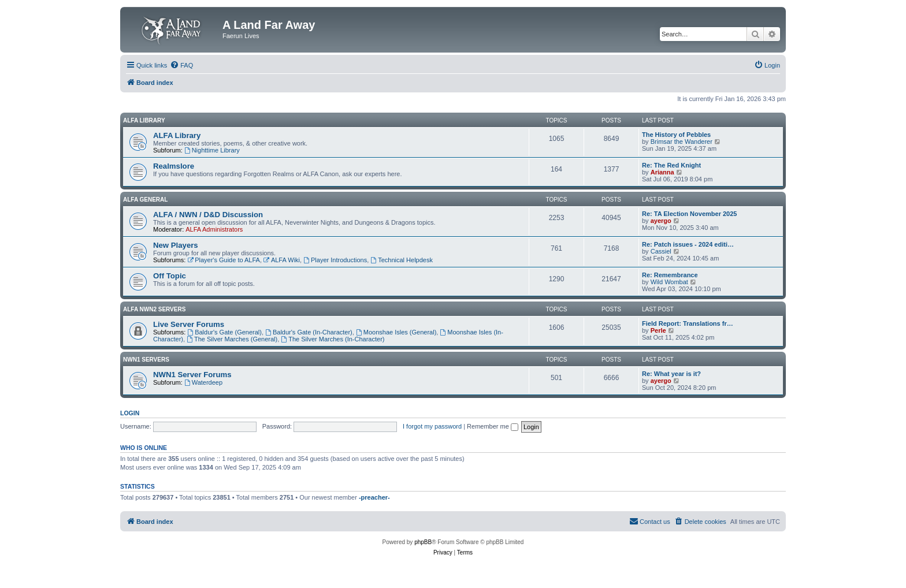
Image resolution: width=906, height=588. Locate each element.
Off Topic (170, 276)
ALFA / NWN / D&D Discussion (208, 215)
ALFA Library (144, 120)
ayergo (661, 221)
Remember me (493, 426)
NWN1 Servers (146, 360)
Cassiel (661, 251)
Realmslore (174, 166)
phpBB (423, 542)
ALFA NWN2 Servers (154, 309)
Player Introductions (335, 260)
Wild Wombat (669, 282)
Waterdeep (203, 382)
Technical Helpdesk (402, 260)
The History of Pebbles (676, 135)
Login (130, 413)
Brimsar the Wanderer (682, 142)
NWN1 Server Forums (192, 375)
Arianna (662, 172)
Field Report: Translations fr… (688, 323)
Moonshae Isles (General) (396, 332)
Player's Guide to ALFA (224, 260)
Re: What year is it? (671, 374)
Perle (658, 330)
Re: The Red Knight (671, 165)
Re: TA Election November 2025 (689, 214)
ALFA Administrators (214, 229)
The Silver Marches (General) (232, 339)
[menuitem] (181, 65)
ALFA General (145, 200)
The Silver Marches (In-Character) (333, 339)
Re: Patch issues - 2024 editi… (688, 244)
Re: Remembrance (670, 275)
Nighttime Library (212, 150)
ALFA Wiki (282, 260)
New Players (176, 245)
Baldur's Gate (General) (224, 332)
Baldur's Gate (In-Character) (309, 332)
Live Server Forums (189, 324)
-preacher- (374, 497)
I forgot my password (432, 426)
